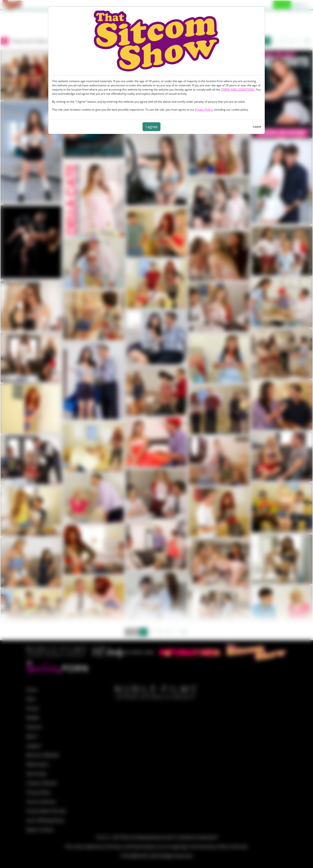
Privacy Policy (204, 110)
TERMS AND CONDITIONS (238, 89)
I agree (151, 127)
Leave (257, 126)
